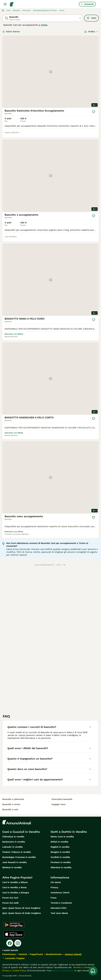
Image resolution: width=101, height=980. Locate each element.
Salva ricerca (11, 32)
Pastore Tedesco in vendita (17, 852)
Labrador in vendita (12, 847)
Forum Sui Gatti (10, 903)
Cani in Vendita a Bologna (16, 893)
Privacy (54, 887)
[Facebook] (10, 943)
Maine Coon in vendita (62, 837)
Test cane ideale (59, 913)
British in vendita (59, 842)
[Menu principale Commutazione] (5, 4)
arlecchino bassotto (62, 799)
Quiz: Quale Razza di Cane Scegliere (21, 908)
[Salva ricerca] (93, 971)
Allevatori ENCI (59, 908)
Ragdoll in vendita (60, 847)
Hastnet (23, 954)
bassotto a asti (10, 810)
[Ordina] (91, 32)
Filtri (91, 18)
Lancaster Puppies (15, 958)
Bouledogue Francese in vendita (19, 857)
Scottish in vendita (60, 857)
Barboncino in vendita (14, 842)
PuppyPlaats (36, 954)
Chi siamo (56, 882)
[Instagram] (18, 943)
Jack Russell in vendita (14, 862)
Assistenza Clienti (60, 893)
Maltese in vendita (12, 867)
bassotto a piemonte (13, 799)
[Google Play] (14, 925)
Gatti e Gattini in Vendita (69, 832)
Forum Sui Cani (10, 898)
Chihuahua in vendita (13, 837)
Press (53, 898)
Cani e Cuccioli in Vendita (21, 832)
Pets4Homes (9, 954)
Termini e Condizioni (61, 903)
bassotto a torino (11, 804)
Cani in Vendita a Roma (14, 887)
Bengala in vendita (60, 852)
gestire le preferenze (62, 971)
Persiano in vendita (61, 862)
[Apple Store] (14, 934)
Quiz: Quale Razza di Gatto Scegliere (22, 913)
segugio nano (59, 804)
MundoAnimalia (54, 954)
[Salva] (94, 112)
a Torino (43, 25)
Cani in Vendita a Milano (15, 882)
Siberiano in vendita (61, 867)
